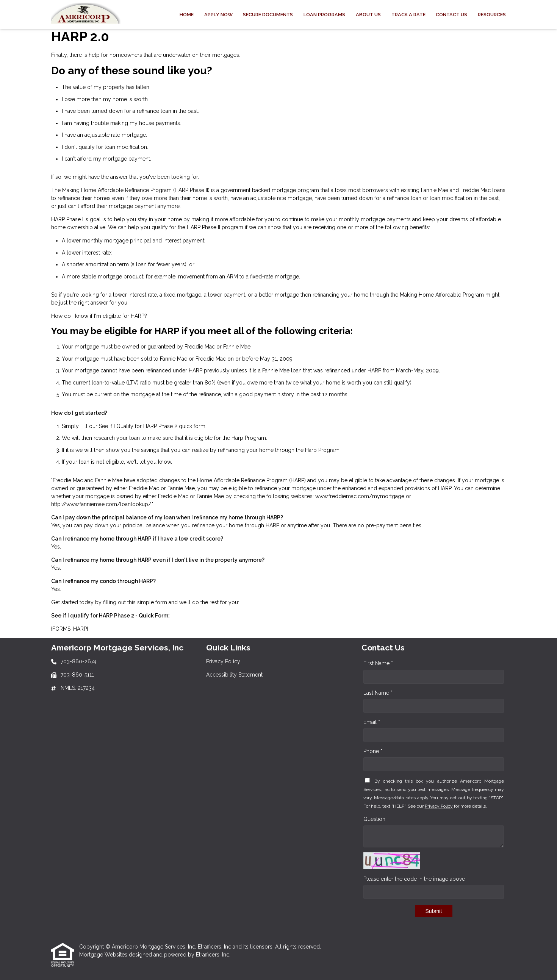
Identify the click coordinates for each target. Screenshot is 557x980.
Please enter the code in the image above (414, 879)
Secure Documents (268, 15)
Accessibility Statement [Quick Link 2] (234, 675)
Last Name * (378, 693)
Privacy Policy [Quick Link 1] (223, 661)
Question (374, 819)
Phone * (373, 751)
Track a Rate (408, 15)
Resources (492, 15)
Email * (372, 722)
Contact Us (451, 15)
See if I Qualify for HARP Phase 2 (138, 426)
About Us (368, 15)
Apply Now (218, 15)
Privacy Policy (439, 806)
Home (187, 15)
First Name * (378, 663)
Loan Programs (324, 15)
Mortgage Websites (104, 955)
